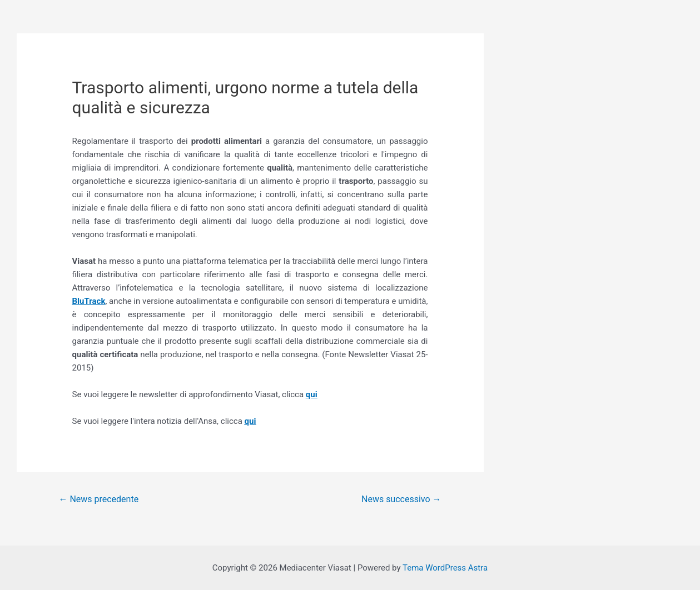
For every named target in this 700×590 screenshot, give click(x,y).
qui (312, 394)
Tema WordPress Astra (445, 568)
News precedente (98, 499)
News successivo (401, 499)
